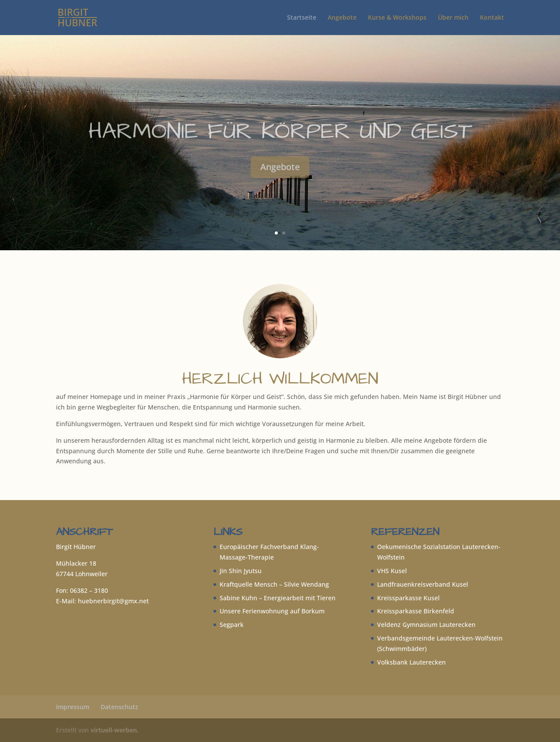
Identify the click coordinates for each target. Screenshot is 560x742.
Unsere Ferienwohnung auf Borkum (272, 611)
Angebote (342, 18)
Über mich (453, 18)
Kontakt (492, 18)
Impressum (73, 707)
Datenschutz (119, 707)
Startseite (302, 18)
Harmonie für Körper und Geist (280, 144)
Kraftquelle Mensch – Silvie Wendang (274, 584)
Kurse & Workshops (397, 18)
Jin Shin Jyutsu (241, 571)
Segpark (232, 625)
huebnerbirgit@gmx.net (113, 601)
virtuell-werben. (115, 730)
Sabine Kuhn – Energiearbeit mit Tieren (278, 598)
